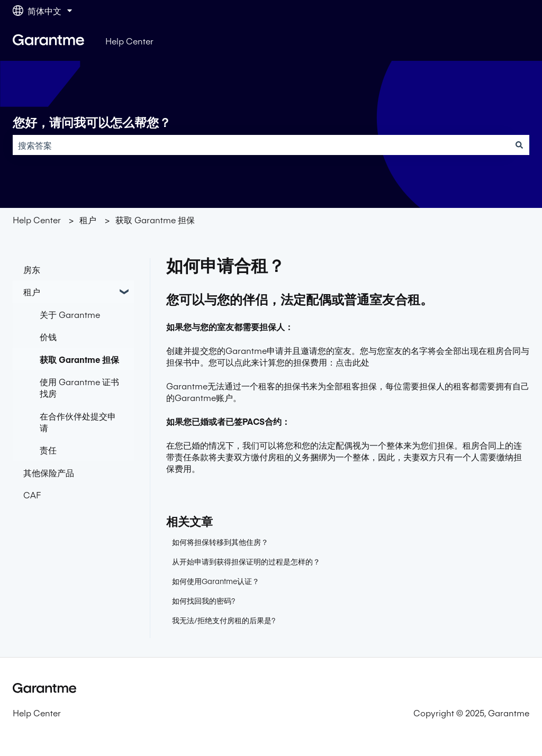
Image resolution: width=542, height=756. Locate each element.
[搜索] (519, 145)
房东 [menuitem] (32, 269)
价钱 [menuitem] (48, 336)
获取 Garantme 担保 (155, 220)
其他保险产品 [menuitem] (49, 472)
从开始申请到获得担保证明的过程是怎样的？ (246, 561)
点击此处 (353, 362)
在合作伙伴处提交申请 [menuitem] (78, 422)
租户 (88, 220)
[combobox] (261, 145)
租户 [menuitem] (32, 292)
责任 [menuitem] (48, 450)
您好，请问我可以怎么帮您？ (92, 123)
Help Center (129, 41)
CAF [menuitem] (32, 495)
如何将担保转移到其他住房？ (220, 542)
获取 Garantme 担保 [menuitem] (79, 359)
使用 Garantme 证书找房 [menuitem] (79, 387)
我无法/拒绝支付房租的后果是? (224, 620)
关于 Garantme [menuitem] (70, 314)
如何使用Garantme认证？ (216, 581)
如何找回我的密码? (204, 600)
